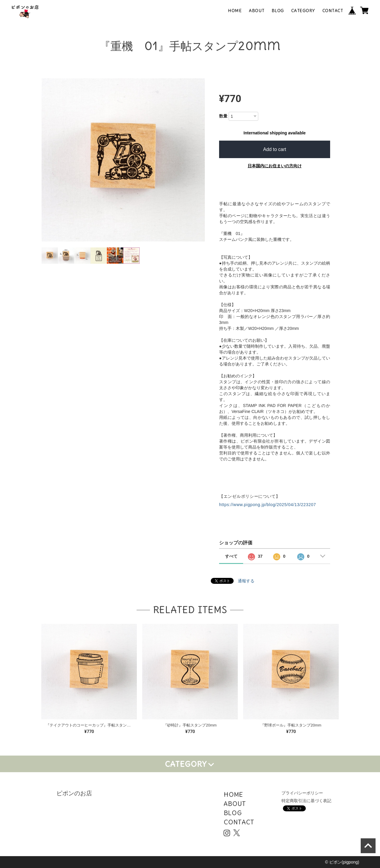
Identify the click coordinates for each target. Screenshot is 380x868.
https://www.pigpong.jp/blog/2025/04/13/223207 (268, 505)
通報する (246, 581)
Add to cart (274, 149)
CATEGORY (303, 11)
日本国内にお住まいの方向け (275, 166)
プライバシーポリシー (302, 793)
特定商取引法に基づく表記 (306, 801)
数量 (223, 116)
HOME (235, 11)
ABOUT (257, 11)
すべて (231, 556)
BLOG (278, 11)
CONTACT (333, 11)
